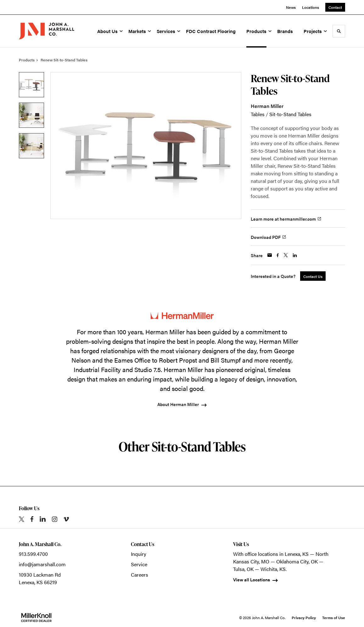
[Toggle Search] (339, 31)
